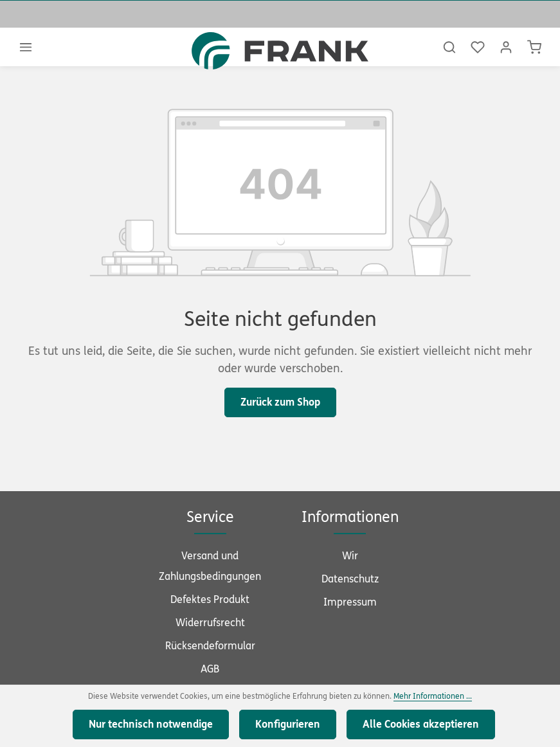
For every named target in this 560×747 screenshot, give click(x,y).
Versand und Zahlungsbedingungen (210, 566)
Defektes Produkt (210, 599)
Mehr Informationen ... (433, 696)
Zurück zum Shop (280, 402)
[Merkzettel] (478, 47)
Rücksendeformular (210, 646)
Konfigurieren (288, 724)
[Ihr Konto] (506, 47)
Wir (350, 556)
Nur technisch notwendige (151, 724)
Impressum (350, 602)
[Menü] (26, 47)
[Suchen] (449, 47)
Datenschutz (350, 579)
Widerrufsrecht (210, 623)
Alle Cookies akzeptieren (421, 724)
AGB (210, 669)
